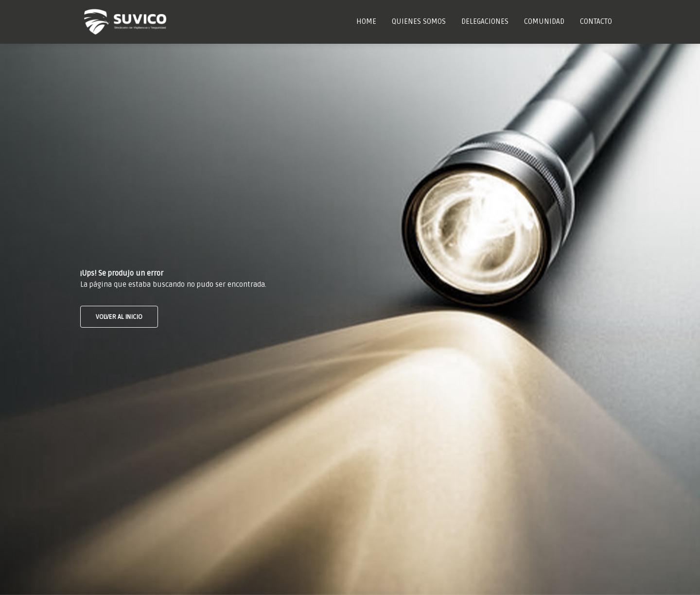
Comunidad (544, 21)
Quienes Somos (419, 21)
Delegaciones (485, 21)
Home (366, 21)
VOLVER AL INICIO (119, 317)
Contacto (596, 21)
